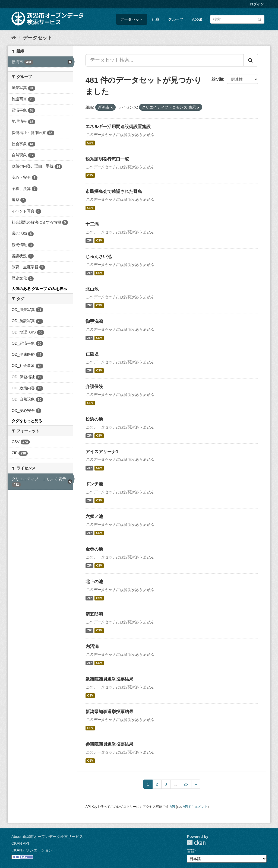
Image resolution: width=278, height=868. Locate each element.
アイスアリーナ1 (102, 452)
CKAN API (20, 843)
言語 (191, 851)
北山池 (92, 289)
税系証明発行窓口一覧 (107, 159)
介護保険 (94, 387)
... (175, 784)
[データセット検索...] (165, 60)
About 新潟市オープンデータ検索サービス (47, 837)
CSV (90, 143)
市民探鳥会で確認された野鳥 (114, 191)
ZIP (89, 240)
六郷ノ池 (94, 516)
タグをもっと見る (27, 421)
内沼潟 (92, 646)
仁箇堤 (92, 354)
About (197, 19)
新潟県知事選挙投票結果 (109, 712)
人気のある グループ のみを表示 (39, 289)
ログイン (257, 4)
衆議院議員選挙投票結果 (109, 679)
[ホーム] (14, 38)
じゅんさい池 (99, 257)
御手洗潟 (94, 321)
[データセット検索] (237, 19)
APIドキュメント (195, 807)
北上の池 (94, 582)
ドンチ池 (94, 484)
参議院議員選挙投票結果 (109, 744)
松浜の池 (94, 419)
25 (186, 784)
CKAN (196, 843)
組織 (156, 19)
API (172, 807)
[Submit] (259, 19)
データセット (132, 19)
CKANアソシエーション (32, 850)
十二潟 (92, 224)
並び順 (217, 79)
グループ (176, 19)
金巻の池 (94, 549)
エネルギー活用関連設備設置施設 (118, 127)
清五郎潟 (94, 614)
